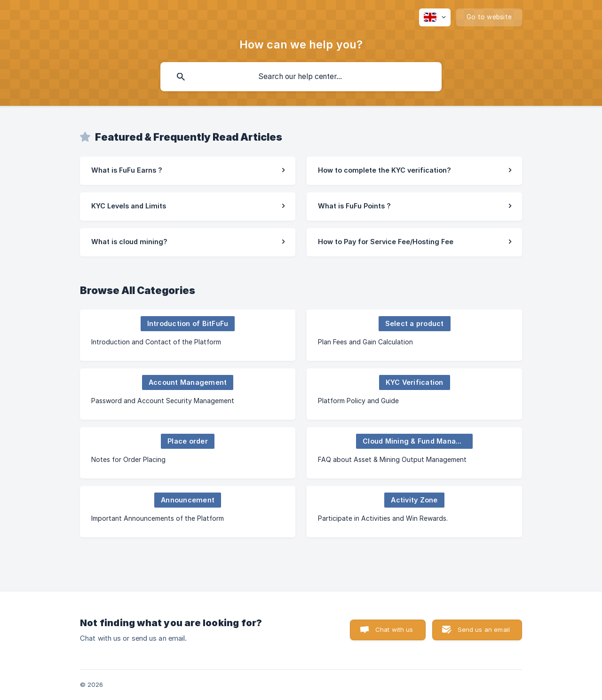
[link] (188, 171)
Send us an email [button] (484, 629)
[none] (435, 17)
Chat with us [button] (394, 629)
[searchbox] (301, 77)
